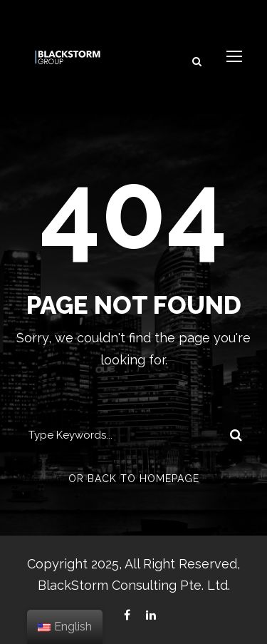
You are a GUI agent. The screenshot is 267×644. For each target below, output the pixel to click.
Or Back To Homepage (134, 479)
